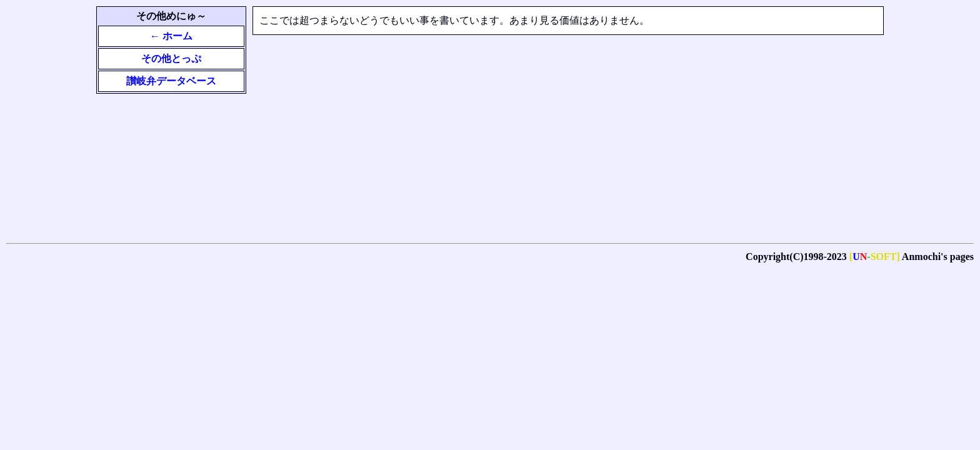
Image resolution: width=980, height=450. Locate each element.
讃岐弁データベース (171, 81)
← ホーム (171, 36)
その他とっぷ (171, 58)
